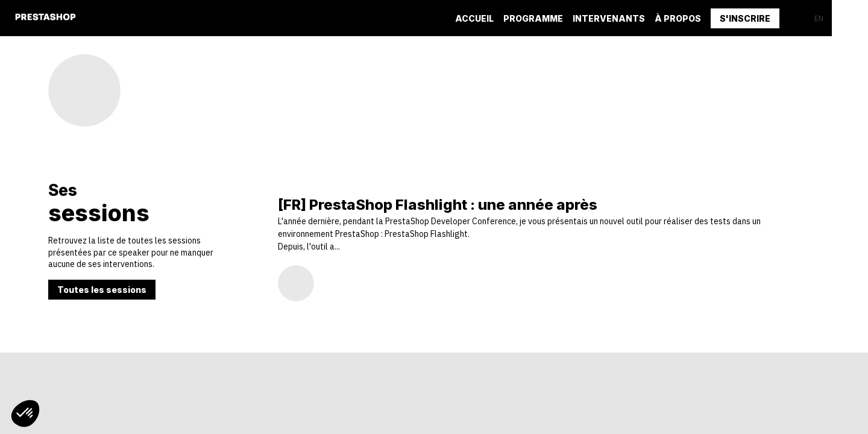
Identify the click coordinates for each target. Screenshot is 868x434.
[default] (533, 18)
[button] (745, 18)
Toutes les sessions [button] (102, 290)
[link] (474, 18)
